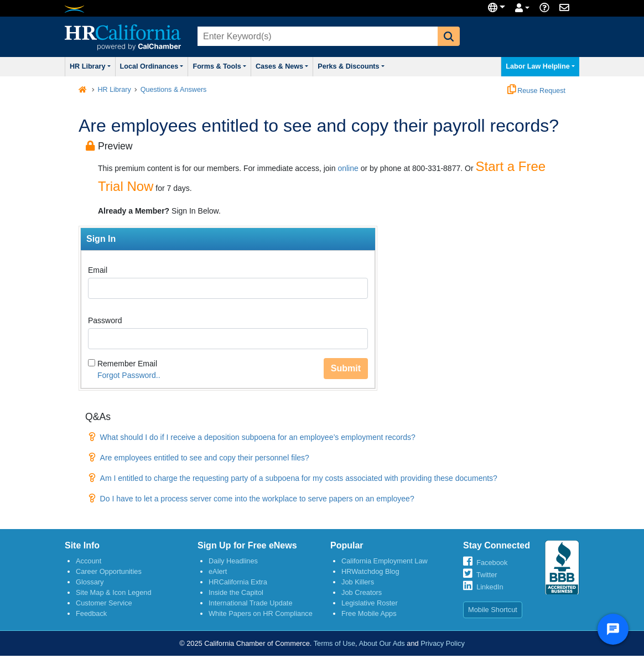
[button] (449, 36)
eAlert (218, 571)
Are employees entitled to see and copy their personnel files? (205, 458)
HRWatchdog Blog (370, 571)
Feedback (91, 613)
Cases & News (282, 66)
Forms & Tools (219, 66)
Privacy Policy (443, 643)
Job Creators (362, 592)
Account (89, 561)
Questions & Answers (174, 90)
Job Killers (358, 582)
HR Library (90, 66)
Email (98, 270)
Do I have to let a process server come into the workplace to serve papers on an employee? (257, 499)
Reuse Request (536, 91)
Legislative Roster (370, 603)
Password (105, 320)
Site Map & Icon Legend (114, 592)
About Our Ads (381, 643)
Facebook (492, 563)
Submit (346, 368)
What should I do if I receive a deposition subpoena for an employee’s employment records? (258, 437)
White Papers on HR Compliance (261, 613)
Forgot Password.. (129, 375)
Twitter (487, 575)
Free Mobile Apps (369, 613)
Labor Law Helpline (540, 66)
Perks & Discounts (351, 66)
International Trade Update (251, 603)
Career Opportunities (109, 571)
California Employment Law (385, 561)
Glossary (90, 582)
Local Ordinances (152, 66)
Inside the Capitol (236, 592)
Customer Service (104, 603)
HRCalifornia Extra (238, 582)
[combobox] (316, 36)
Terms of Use (334, 643)
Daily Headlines (233, 561)
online (348, 168)
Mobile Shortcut (493, 610)
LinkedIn (490, 587)
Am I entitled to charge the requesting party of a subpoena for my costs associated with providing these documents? (299, 478)
